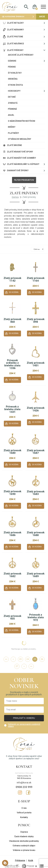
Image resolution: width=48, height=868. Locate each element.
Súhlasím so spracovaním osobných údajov (24, 725)
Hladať (26, 7)
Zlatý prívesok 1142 (12, 279)
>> (31, 666)
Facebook (28, 792)
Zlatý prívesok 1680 (12, 452)
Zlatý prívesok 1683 (36, 493)
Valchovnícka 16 (24, 776)
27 (17, 666)
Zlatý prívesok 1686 (12, 534)
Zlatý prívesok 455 (12, 617)
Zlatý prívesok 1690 (12, 493)
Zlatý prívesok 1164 (36, 279)
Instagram (20, 792)
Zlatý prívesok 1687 (36, 452)
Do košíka (14, 292)
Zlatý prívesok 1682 (12, 575)
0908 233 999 (24, 787)
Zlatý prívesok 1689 (36, 575)
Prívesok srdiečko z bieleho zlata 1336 (12, 364)
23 (20, 659)
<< (6, 659)
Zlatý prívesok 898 (36, 320)
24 (28, 659)
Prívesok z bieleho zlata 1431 (12, 409)
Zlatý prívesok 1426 (36, 409)
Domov (15, 197)
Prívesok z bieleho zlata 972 (36, 617)
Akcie (42, 17)
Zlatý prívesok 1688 (36, 534)
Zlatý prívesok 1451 (36, 364)
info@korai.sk (24, 783)
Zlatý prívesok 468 (12, 320)
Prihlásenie (20, 860)
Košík (31, 860)
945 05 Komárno (24, 778)
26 (42, 659)
